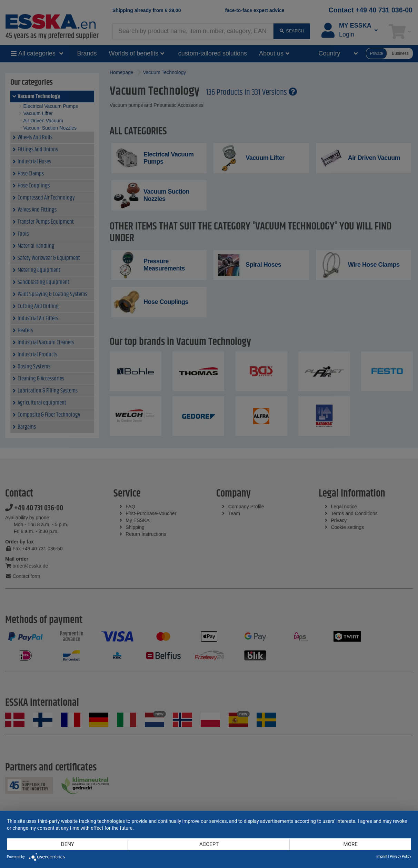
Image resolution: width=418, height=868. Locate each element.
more (351, 844)
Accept (209, 844)
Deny (68, 844)
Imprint (382, 856)
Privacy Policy (400, 856)
